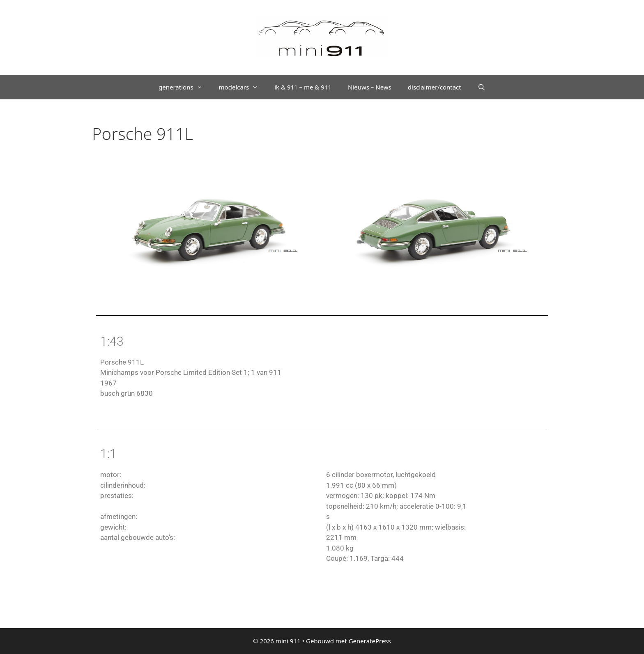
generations (185, 87)
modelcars (243, 87)
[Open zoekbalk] (482, 87)
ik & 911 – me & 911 (303, 87)
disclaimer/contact (435, 87)
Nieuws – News (370, 87)
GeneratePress (370, 641)
